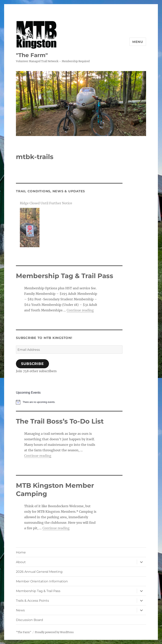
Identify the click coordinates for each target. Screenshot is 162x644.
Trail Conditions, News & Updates (50, 191)
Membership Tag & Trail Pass (38, 591)
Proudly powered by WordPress (54, 632)
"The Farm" (32, 55)
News (20, 610)
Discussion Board (29, 620)
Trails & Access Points (32, 601)
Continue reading (80, 310)
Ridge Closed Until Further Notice (46, 203)
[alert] (69, 402)
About (21, 562)
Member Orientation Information (42, 581)
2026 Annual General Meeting (39, 572)
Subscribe (32, 364)
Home (21, 552)
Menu (138, 42)
